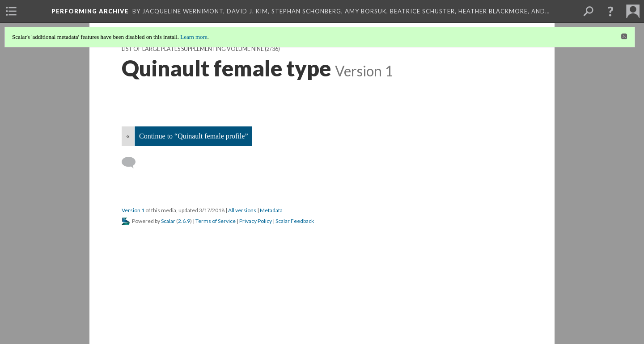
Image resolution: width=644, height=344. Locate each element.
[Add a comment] (133, 163)
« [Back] (128, 136)
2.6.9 (184, 221)
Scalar (168, 221)
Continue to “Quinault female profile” (193, 136)
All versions (242, 210)
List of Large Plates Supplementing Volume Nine (193, 49)
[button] (610, 11)
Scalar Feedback (295, 221)
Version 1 (133, 210)
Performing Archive (90, 11)
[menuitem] (11, 11)
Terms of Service (216, 221)
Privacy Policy (256, 221)
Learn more (194, 37)
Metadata (271, 210)
